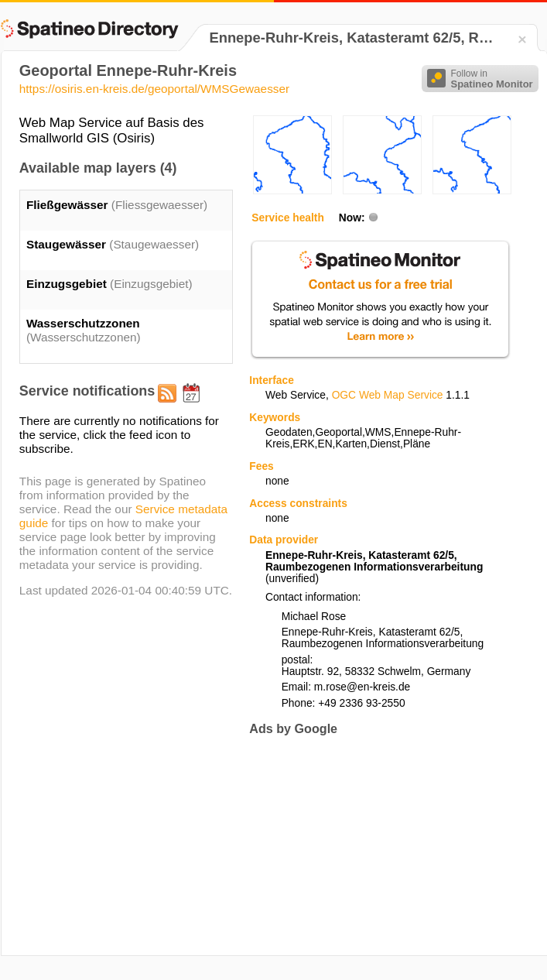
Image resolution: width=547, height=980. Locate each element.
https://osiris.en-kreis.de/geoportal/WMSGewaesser (154, 89)
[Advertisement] (351, 845)
